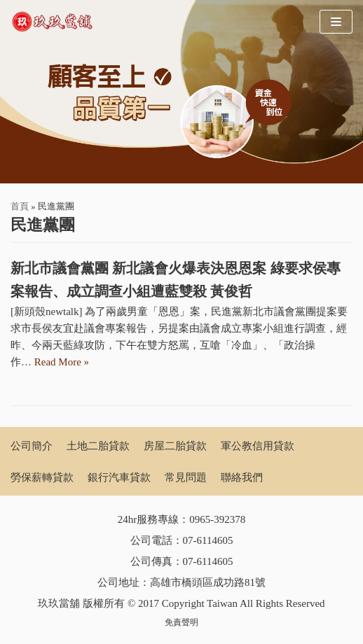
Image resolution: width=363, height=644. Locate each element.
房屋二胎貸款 (175, 446)
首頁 (20, 206)
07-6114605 (208, 540)
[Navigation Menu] (336, 22)
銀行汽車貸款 (119, 477)
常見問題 (186, 477)
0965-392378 (217, 519)
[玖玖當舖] (56, 22)
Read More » (62, 362)
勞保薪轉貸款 (42, 477)
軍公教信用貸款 (258, 446)
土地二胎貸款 (98, 446)
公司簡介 (32, 446)
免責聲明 (181, 622)
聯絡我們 (242, 477)
